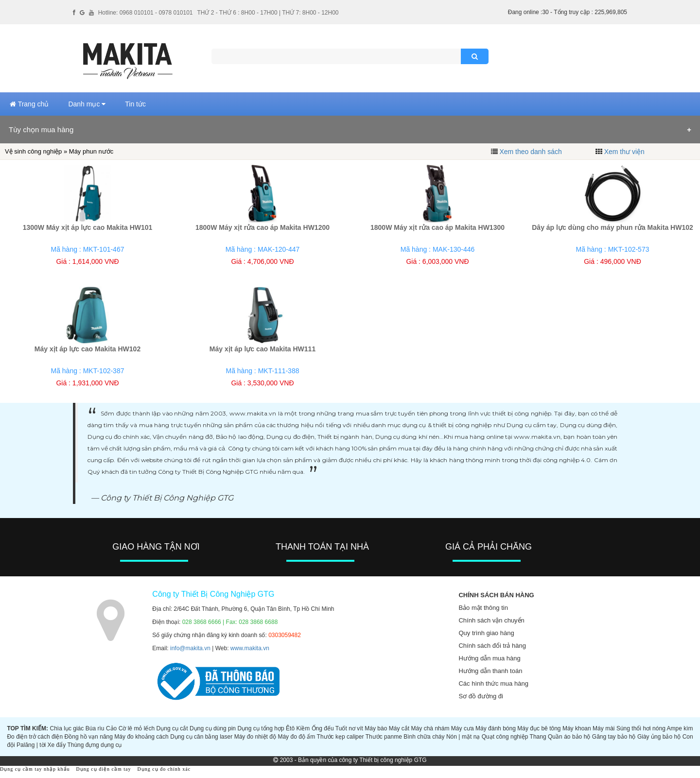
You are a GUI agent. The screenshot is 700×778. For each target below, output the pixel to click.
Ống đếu (323, 728)
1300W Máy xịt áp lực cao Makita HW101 (88, 227)
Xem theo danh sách (530, 152)
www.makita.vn (250, 648)
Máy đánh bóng (496, 728)
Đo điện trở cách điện (35, 737)
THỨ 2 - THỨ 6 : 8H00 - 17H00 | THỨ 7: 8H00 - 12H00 (268, 13)
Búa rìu (95, 728)
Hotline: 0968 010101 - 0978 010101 (146, 13)
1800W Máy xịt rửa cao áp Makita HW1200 (262, 227)
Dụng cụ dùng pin (213, 728)
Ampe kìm (680, 728)
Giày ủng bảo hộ (659, 737)
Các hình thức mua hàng (493, 683)
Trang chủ (29, 104)
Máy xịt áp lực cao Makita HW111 (262, 349)
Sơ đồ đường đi (481, 696)
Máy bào (376, 728)
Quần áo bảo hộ (569, 737)
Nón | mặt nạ (463, 737)
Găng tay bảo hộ (614, 737)
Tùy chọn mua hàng (41, 130)
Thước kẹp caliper (341, 737)
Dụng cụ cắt (172, 728)
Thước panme (384, 737)
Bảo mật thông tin (483, 608)
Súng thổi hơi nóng (641, 728)
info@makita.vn (190, 648)
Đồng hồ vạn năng (89, 737)
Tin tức (135, 104)
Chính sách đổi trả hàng (492, 646)
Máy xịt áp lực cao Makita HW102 (87, 349)
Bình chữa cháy (424, 737)
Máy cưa (463, 728)
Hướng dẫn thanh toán (490, 671)
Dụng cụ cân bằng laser (201, 737)
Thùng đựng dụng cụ (94, 745)
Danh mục (87, 104)
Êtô (290, 728)
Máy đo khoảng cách (141, 737)
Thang (538, 737)
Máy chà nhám (430, 728)
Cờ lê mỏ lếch (137, 728)
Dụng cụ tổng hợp (261, 728)
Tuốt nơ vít (349, 728)
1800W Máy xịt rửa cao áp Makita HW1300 (437, 227)
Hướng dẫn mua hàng (489, 658)
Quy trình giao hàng (486, 633)
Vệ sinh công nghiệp (33, 151)
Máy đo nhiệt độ (255, 737)
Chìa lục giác (67, 728)
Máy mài (604, 728)
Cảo (111, 728)
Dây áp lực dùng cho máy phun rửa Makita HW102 (612, 227)
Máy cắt (399, 728)
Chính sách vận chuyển (491, 620)
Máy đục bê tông (539, 728)
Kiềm (303, 728)
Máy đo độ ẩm (296, 737)
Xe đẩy (57, 745)
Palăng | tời (31, 745)
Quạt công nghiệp (505, 737)
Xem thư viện (624, 152)
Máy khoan (577, 728)
